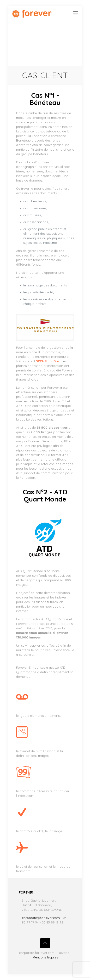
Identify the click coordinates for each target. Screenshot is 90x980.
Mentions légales (45, 957)
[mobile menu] (76, 13)
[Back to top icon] (45, 943)
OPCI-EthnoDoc (48, 361)
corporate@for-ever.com (41, 918)
